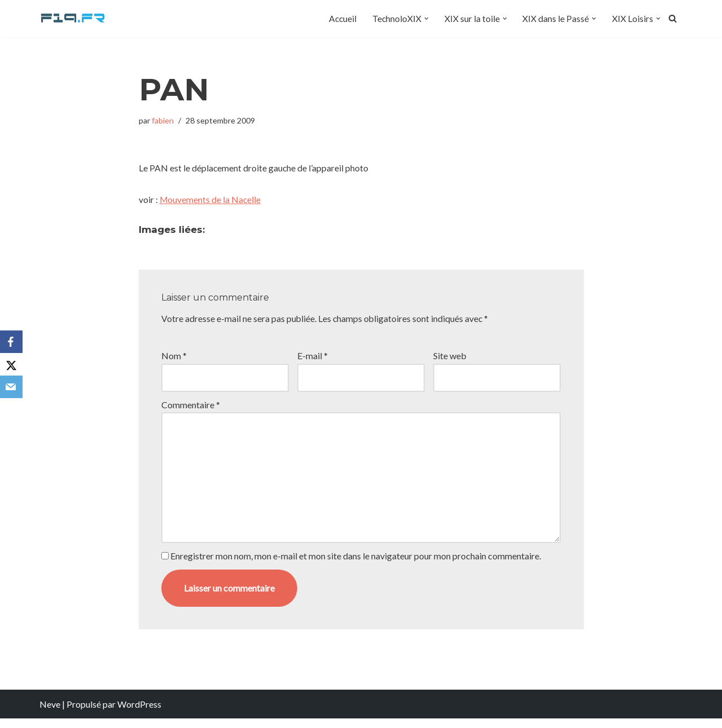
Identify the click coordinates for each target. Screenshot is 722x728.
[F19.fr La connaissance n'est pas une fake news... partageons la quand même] (73, 19)
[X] (11, 364)
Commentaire (191, 409)
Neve (50, 714)
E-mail (312, 359)
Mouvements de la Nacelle (211, 202)
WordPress (139, 714)
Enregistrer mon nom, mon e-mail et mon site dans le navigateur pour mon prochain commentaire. (356, 566)
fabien (164, 120)
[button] (426, 19)
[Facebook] (11, 342)
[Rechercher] (673, 19)
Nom (174, 359)
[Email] (11, 387)
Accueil (341, 19)
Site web (450, 359)
